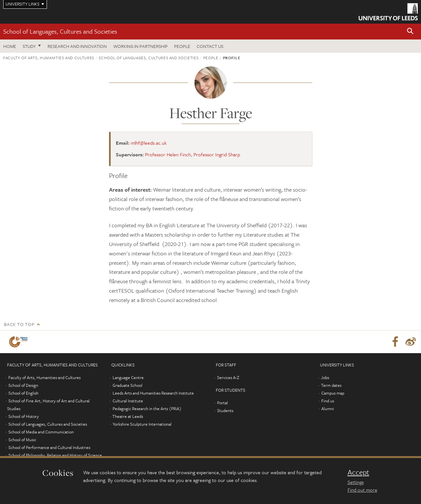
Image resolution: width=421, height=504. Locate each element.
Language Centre (128, 377)
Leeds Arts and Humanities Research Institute (153, 393)
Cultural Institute (128, 401)
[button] (410, 32)
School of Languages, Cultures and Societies (60, 31)
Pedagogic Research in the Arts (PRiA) (147, 409)
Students (225, 410)
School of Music (22, 440)
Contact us (210, 46)
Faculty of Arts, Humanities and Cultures (49, 58)
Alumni (328, 409)
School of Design (23, 385)
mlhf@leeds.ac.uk (149, 143)
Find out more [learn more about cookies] (362, 490)
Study (29, 46)
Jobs (325, 377)
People (182, 46)
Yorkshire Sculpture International (142, 424)
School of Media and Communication (41, 432)
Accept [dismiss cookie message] (358, 472)
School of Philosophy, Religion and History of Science (55, 455)
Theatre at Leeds (128, 416)
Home (10, 46)
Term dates (331, 385)
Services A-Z (228, 377)
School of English (23, 393)
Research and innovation (77, 46)
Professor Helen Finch (168, 154)
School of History (24, 416)
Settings (356, 482)
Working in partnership (140, 46)
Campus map (333, 393)
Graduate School (127, 385)
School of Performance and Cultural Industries (49, 447)
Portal (222, 403)
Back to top (19, 324)
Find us (328, 401)
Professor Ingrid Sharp (217, 154)
